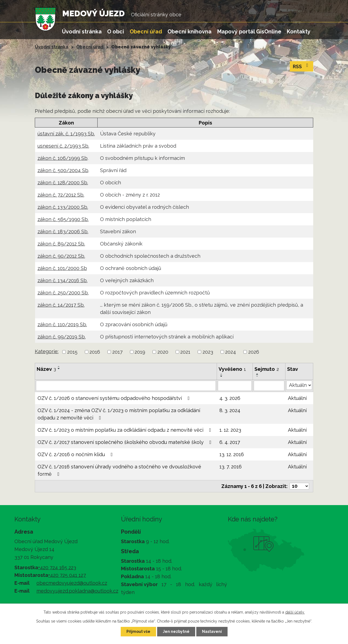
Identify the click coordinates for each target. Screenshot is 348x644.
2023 (208, 352)
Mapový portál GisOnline (249, 32)
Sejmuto (267, 369)
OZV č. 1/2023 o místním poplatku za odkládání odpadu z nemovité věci (125, 430)
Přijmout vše (138, 631)
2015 (72, 352)
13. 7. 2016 (231, 467)
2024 (231, 352)
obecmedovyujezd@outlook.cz (72, 583)
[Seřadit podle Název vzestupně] (59, 366)
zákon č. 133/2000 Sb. (63, 207)
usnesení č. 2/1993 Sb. (63, 146)
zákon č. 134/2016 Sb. (63, 280)
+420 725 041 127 (67, 575)
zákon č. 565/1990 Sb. (63, 219)
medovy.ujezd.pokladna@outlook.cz (77, 591)
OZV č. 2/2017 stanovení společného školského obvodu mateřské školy (126, 442)
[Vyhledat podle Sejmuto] (269, 386)
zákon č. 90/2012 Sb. (61, 256)
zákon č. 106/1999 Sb (63, 158)
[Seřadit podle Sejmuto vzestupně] (257, 374)
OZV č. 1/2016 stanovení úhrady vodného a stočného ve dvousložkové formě (119, 470)
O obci (116, 32)
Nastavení (212, 631)
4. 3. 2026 (230, 398)
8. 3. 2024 (230, 410)
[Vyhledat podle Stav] (299, 385)
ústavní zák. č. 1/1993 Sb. (66, 134)
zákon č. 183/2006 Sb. (63, 231)
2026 (254, 352)
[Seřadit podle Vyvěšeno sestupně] (222, 376)
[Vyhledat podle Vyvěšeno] (235, 386)
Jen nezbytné (176, 631)
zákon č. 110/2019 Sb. (62, 324)
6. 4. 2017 (230, 442)
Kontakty (299, 32)
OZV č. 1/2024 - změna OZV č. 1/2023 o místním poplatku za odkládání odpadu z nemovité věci (119, 414)
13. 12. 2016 (232, 454)
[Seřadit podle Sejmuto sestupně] (257, 376)
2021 (185, 352)
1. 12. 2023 (230, 430)
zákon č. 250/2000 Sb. (63, 293)
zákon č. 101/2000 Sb (62, 268)
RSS (302, 66)
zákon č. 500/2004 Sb (63, 170)
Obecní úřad (146, 32)
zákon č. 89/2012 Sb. (61, 244)
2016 (95, 352)
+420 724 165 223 (57, 567)
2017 (117, 352)
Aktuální (297, 398)
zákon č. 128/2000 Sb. (63, 183)
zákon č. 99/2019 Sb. (62, 337)
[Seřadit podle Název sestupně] (59, 369)
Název (46, 369)
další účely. (295, 612)
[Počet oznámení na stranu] (299, 486)
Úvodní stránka (82, 32)
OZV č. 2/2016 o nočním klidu (76, 454)
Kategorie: (47, 351)
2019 (140, 352)
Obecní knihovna (189, 32)
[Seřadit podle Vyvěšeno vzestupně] (222, 374)
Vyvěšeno (232, 369)
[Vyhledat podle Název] (126, 386)
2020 (163, 352)
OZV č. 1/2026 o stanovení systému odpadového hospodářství (115, 398)
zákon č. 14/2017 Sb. (61, 305)
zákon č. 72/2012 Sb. (61, 195)
